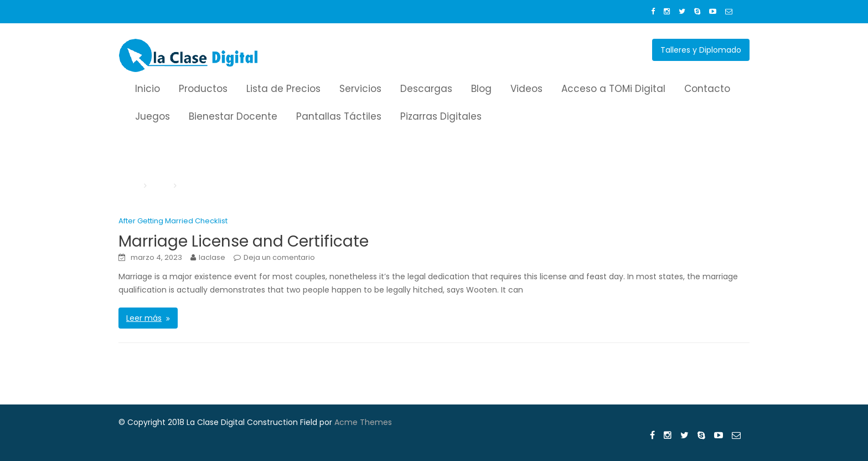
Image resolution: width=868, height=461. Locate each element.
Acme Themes (363, 422)
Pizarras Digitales (441, 116)
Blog (481, 89)
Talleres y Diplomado (701, 50)
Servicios (360, 89)
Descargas (426, 89)
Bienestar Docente (233, 116)
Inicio (148, 89)
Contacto (707, 89)
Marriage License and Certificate (244, 241)
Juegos (153, 116)
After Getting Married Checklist (173, 221)
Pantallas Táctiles (339, 116)
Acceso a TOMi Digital (613, 89)
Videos (526, 89)
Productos (203, 89)
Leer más (144, 318)
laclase (212, 257)
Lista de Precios (283, 89)
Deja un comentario (279, 257)
